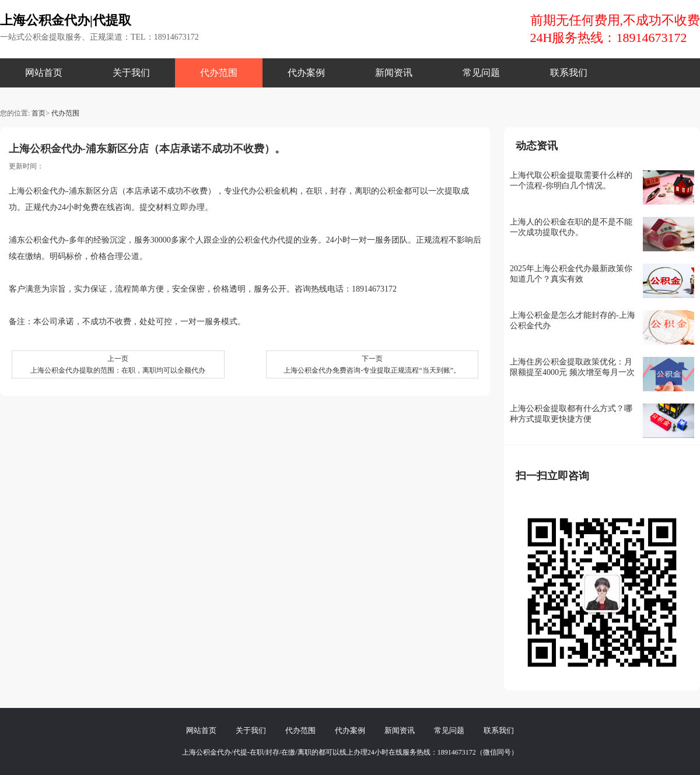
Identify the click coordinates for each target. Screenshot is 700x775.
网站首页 (44, 73)
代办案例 (306, 73)
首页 (38, 113)
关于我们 (131, 73)
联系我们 (569, 73)
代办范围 (219, 73)
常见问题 (481, 73)
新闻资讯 (394, 73)
